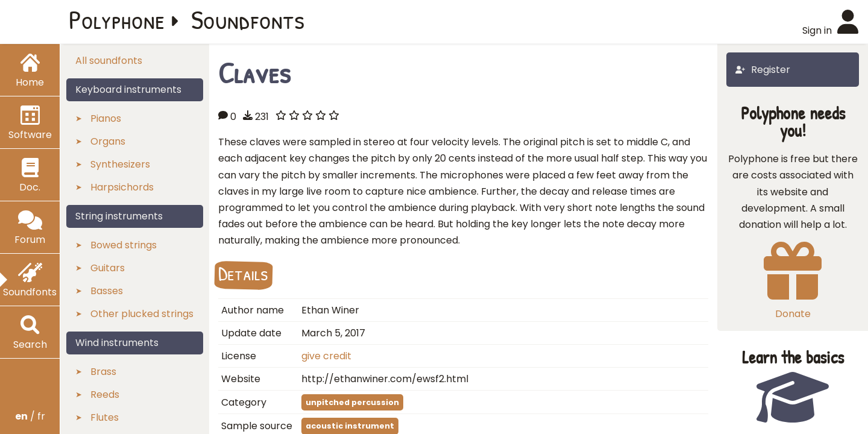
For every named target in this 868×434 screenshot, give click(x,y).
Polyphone (117, 19)
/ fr (30, 416)
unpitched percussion (352, 402)
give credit (326, 356)
